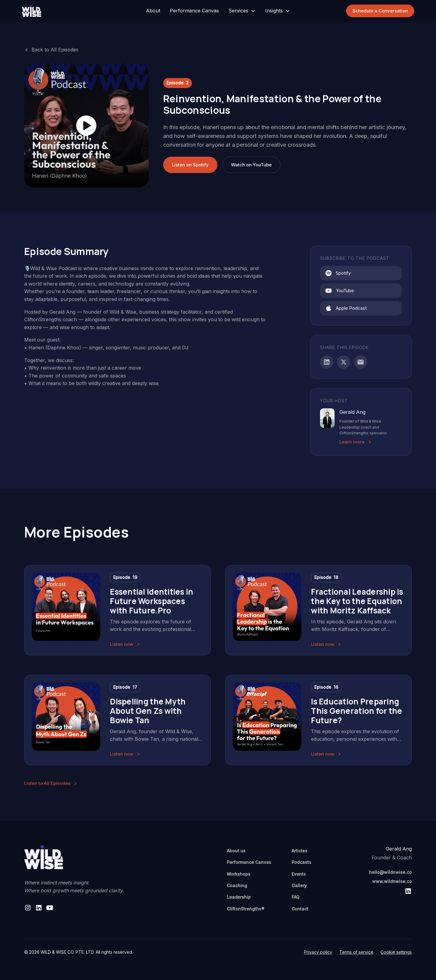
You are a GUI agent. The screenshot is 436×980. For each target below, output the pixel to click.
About (153, 11)
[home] (63, 11)
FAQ (296, 897)
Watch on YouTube (251, 165)
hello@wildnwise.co (390, 872)
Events (299, 874)
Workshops (239, 874)
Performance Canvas (194, 11)
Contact (300, 909)
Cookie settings (396, 952)
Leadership (239, 897)
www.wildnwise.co (392, 881)
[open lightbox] (86, 126)
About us (236, 851)
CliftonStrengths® (246, 909)
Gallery (299, 885)
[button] (242, 11)
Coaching (237, 885)
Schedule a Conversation (380, 11)
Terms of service (356, 952)
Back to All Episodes (55, 50)
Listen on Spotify (190, 165)
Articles (299, 851)
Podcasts (301, 862)
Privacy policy (318, 952)
